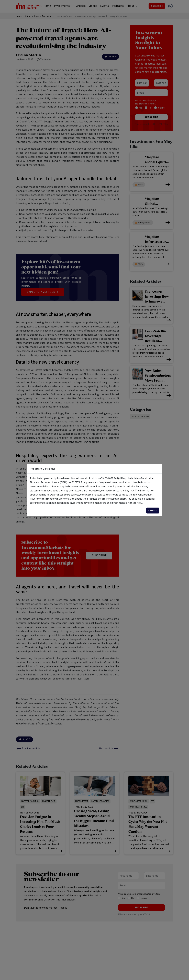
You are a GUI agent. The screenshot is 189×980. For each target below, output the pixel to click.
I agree (153, 510)
